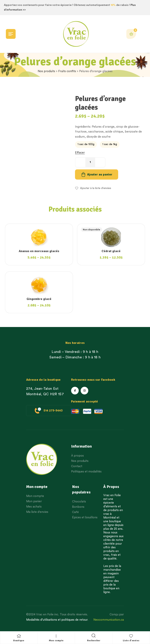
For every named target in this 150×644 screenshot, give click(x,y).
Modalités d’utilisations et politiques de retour (57, 620)
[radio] (86, 144)
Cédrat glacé (111, 251)
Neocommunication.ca (109, 620)
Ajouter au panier (100, 174)
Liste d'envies (131, 641)
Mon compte (56, 641)
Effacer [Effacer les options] (80, 153)
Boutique (19, 641)
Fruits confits (67, 71)
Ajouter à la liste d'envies (96, 188)
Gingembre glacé (39, 299)
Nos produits (46, 71)
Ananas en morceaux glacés (39, 251)
